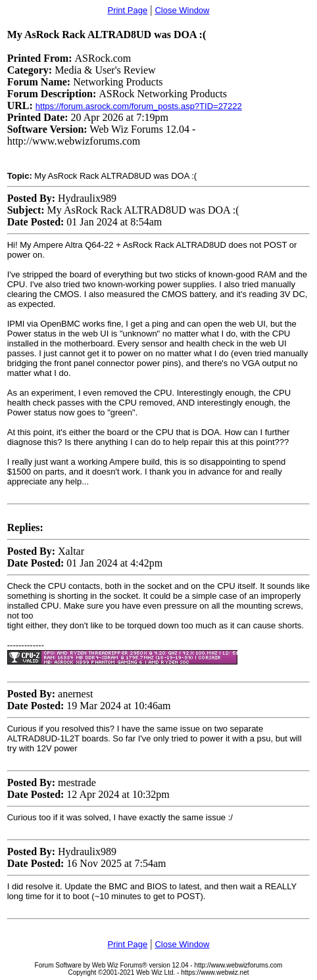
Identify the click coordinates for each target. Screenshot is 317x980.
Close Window (182, 10)
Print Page (127, 10)
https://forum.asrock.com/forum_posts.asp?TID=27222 (139, 106)
